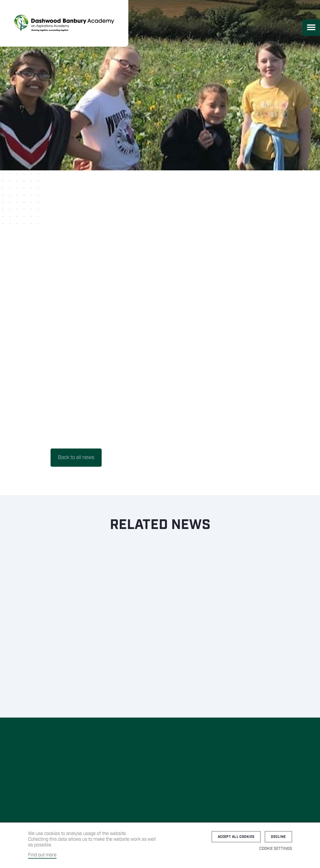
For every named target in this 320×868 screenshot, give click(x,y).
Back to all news (76, 458)
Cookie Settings (276, 849)
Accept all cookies (236, 837)
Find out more (42, 855)
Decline (278, 837)
